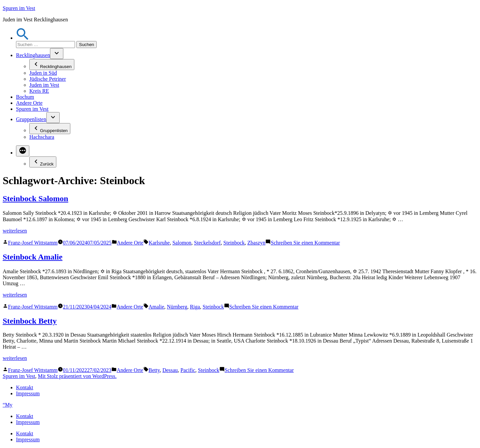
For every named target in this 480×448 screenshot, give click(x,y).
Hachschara (42, 137)
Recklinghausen (33, 55)
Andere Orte (29, 103)
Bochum (25, 97)
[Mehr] (23, 151)
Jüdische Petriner (48, 79)
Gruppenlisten (31, 119)
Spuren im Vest (19, 8)
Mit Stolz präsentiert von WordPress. (77, 376)
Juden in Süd (43, 73)
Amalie (156, 307)
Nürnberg (177, 307)
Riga (195, 307)
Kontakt (25, 387)
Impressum (28, 393)
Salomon (182, 243)
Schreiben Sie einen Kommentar (305, 243)
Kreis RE (39, 91)
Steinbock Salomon (35, 198)
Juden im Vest (44, 85)
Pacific (188, 370)
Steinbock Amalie (32, 257)
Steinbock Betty (30, 321)
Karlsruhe (159, 243)
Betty (154, 370)
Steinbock (234, 243)
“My (7, 405)
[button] (23, 38)
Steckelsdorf (207, 243)
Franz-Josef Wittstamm (33, 243)
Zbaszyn (256, 243)
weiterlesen (15, 231)
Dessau (170, 370)
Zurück (43, 162)
